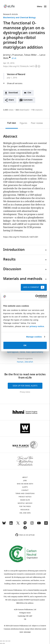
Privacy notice (25, 392)
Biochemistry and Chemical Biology (19, 18)
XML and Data (25, 513)
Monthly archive (25, 503)
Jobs (25, 481)
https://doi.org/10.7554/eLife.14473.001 (21, 237)
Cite (29, 93)
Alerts (25, 487)
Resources (25, 510)
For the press (25, 506)
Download (13, 93)
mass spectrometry (35, 352)
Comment (29, 101)
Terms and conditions (25, 493)
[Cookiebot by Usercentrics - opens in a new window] (36, 296)
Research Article (10, 14)
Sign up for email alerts (25, 386)
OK (25, 345)
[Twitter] (18, 524)
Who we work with (25, 484)
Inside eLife (25, 500)
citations (37, 110)
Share (11, 100)
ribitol (22, 352)
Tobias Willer (30, 55)
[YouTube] (39, 524)
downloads (22, 110)
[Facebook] (25, 529)
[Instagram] (32, 524)
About (25, 477)
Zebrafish (29, 362)
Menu (40, 7)
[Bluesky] (4, 524)
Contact (25, 490)
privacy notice (37, 326)
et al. (15, 58)
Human (20, 362)
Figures (23, 123)
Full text (12, 123)
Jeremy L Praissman (13, 55)
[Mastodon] (25, 524)
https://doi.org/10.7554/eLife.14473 (19, 66)
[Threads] (46, 524)
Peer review (37, 123)
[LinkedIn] (11, 524)
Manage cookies (34, 337)
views (8, 110)
